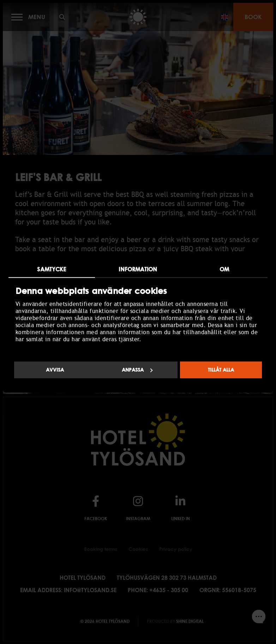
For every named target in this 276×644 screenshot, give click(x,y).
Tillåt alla (221, 370)
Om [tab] (224, 269)
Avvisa (55, 370)
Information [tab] (138, 269)
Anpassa (137, 370)
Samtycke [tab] (52, 269)
